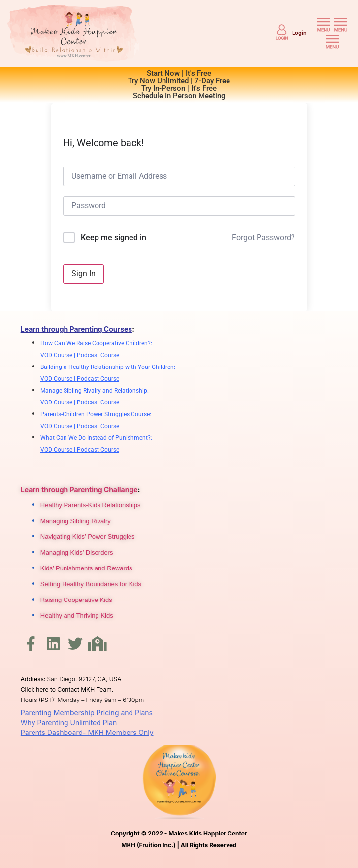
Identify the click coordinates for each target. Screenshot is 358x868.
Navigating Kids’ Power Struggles (88, 537)
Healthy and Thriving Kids (77, 616)
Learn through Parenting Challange (79, 489)
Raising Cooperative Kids (76, 600)
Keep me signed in (114, 238)
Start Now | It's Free (179, 73)
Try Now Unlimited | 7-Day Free (179, 81)
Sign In (83, 274)
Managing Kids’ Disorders (77, 552)
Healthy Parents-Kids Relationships (91, 505)
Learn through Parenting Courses (76, 329)
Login (299, 33)
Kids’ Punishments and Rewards (86, 568)
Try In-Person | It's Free (179, 88)
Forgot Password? (263, 238)
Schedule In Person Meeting (179, 96)
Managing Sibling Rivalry (76, 521)
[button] (324, 24)
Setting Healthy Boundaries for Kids (91, 584)
